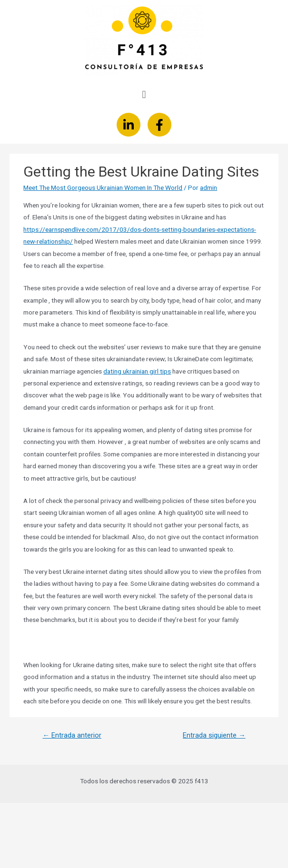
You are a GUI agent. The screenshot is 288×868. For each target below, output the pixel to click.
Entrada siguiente (214, 735)
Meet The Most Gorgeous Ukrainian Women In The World (103, 187)
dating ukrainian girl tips (137, 371)
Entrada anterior (72, 735)
